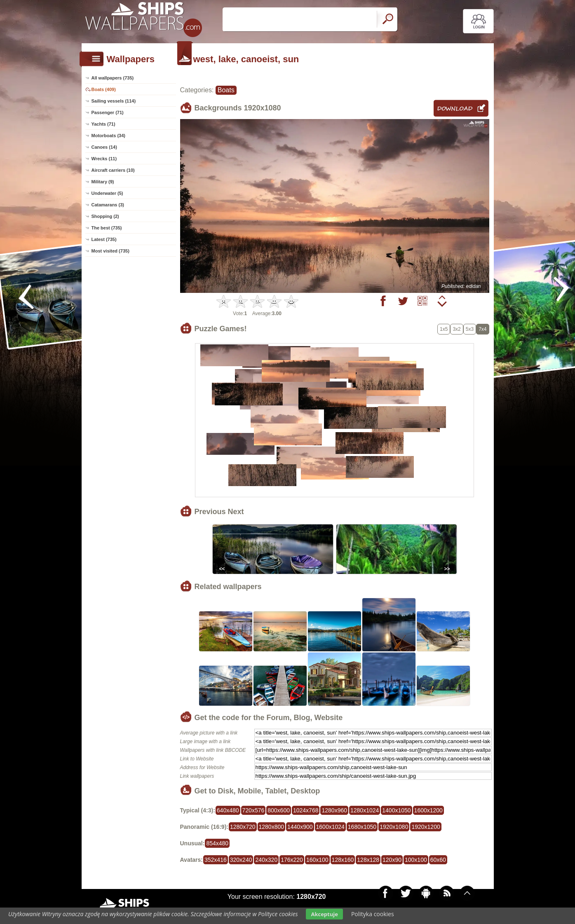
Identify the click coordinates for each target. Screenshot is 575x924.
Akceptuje (324, 914)
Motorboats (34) (109, 136)
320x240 (241, 860)
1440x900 (300, 827)
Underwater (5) (107, 193)
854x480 (217, 843)
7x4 (482, 329)
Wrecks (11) (104, 159)
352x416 (216, 860)
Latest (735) (104, 239)
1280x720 (243, 827)
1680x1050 (362, 827)
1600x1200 (428, 810)
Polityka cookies (373, 914)
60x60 (438, 860)
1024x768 (306, 810)
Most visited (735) (110, 251)
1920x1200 (426, 827)
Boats (226, 90)
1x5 (444, 329)
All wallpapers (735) (113, 78)
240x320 (266, 860)
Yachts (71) (103, 124)
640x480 (228, 810)
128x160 (343, 860)
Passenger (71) (108, 112)
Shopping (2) (105, 216)
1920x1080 (394, 827)
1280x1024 (365, 810)
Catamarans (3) (108, 205)
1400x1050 (396, 810)
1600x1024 (330, 827)
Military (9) (103, 182)
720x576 (253, 810)
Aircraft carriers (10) (113, 170)
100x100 (416, 860)
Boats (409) (104, 89)
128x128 (368, 860)
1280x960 (334, 810)
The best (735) (107, 228)
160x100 (317, 860)
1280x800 (272, 827)
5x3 (470, 329)
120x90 (392, 860)
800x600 (279, 810)
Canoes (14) (104, 147)
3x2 (456, 329)
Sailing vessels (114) (114, 101)
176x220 (292, 860)
